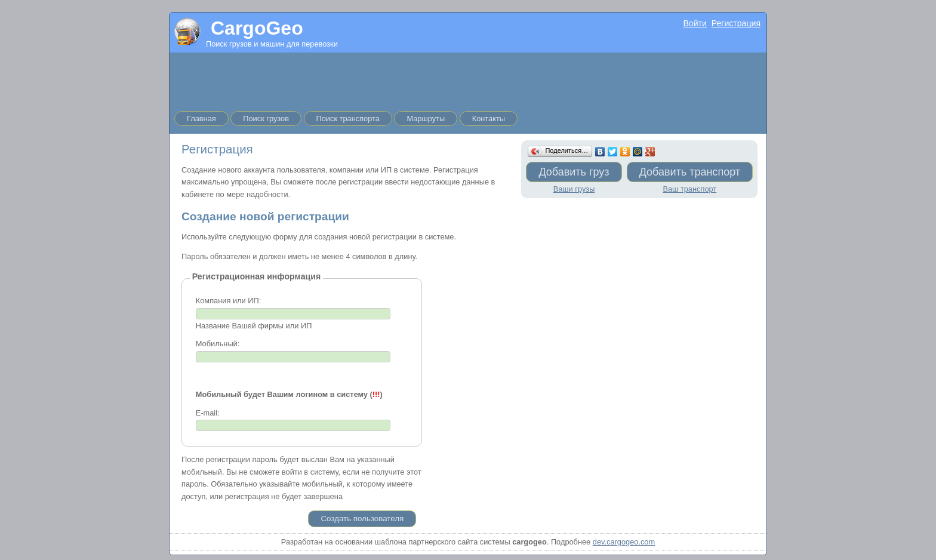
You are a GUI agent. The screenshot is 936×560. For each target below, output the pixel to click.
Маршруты (426, 119)
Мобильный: (218, 344)
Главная (201, 119)
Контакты (489, 119)
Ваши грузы (574, 189)
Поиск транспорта (348, 119)
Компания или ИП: (228, 301)
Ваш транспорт (689, 189)
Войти (695, 23)
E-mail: (208, 413)
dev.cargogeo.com (624, 542)
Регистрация (736, 23)
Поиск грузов (266, 119)
